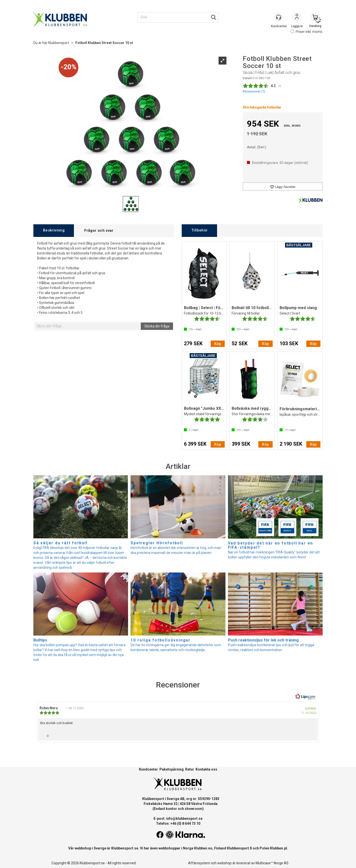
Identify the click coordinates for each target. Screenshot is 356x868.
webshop (224, 863)
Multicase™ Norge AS (272, 863)
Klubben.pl (278, 848)
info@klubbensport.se (184, 819)
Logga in (297, 18)
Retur (190, 769)
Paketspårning (172, 769)
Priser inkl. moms (307, 32)
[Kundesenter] (279, 17)
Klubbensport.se (125, 848)
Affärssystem (199, 863)
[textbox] (87, 326)
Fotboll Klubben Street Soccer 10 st (104, 43)
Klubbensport (59, 43)
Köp (218, 344)
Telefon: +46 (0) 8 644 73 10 (178, 823)
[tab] (54, 231)
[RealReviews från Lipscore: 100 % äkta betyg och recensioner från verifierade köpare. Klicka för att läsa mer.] (305, 697)
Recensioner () (254, 91)
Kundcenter (148, 769)
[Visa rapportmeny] (312, 735)
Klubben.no (203, 848)
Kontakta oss (206, 769)
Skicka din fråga (157, 326)
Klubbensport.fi (239, 848)
